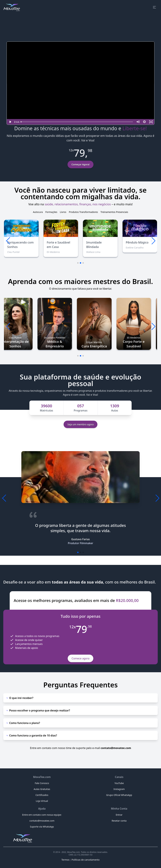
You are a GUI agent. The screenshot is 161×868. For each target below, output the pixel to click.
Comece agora (80, 658)
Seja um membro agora (81, 424)
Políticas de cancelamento (86, 860)
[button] (153, 241)
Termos (65, 860)
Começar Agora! (80, 164)
